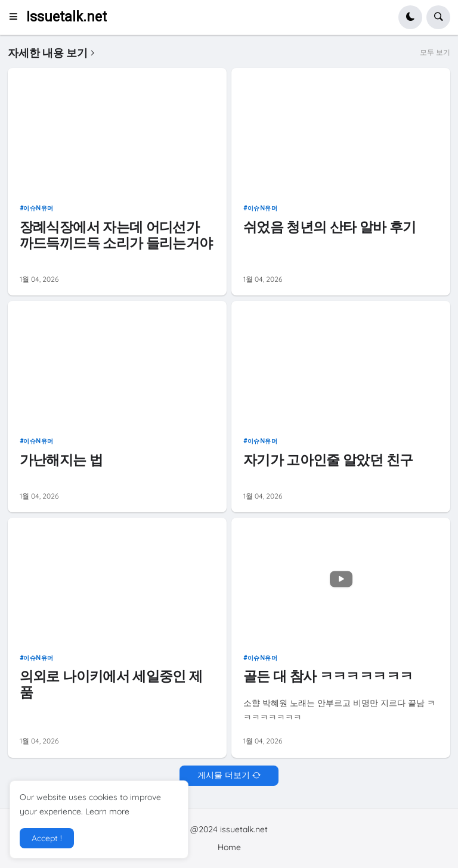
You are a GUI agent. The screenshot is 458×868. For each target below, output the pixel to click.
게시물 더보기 (224, 775)
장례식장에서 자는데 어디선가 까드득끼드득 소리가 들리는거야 (116, 235)
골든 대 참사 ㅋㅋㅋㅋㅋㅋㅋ (328, 676)
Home (229, 847)
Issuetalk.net (66, 17)
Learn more (107, 811)
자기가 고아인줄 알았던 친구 (328, 460)
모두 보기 (435, 52)
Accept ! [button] (47, 838)
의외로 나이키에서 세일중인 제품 (111, 684)
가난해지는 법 (61, 460)
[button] (17, 17)
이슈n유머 (38, 208)
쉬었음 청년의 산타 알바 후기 (330, 227)
